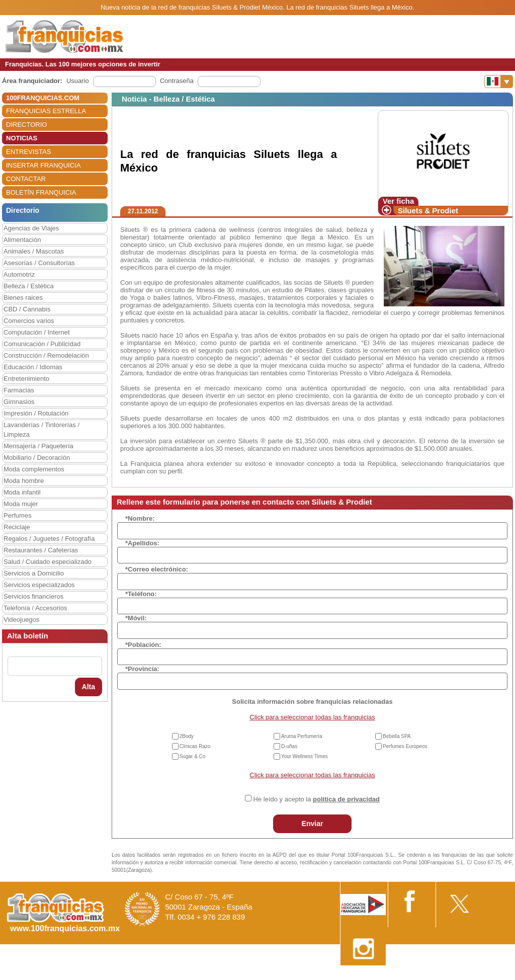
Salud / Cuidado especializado (48, 562)
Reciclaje (17, 527)
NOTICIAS (22, 138)
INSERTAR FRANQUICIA (43, 165)
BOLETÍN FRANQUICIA (41, 192)
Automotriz (19, 274)
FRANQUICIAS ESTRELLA (46, 111)
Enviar (313, 824)
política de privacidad (346, 799)
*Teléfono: (141, 594)
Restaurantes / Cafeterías (41, 550)
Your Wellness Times (305, 756)
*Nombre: (140, 518)
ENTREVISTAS (28, 152)
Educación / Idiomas (33, 367)
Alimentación (22, 240)
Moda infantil (22, 492)
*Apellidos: (142, 543)
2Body (187, 736)
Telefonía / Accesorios (35, 608)
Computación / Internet (37, 332)
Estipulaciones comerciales (427, 976)
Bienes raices (23, 298)
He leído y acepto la (317, 799)
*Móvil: (136, 618)
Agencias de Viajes (31, 228)
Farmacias (19, 390)
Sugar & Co (193, 756)
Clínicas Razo (195, 746)
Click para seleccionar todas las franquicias (312, 717)
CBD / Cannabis (27, 309)
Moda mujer (21, 504)
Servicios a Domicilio (34, 573)
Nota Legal (366, 976)
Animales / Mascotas (34, 251)
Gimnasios (19, 402)
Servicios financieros (33, 596)
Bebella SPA (397, 736)
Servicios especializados (39, 585)
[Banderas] (499, 81)
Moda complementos (34, 469)
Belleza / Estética (29, 286)
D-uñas (289, 746)
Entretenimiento (26, 379)
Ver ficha (399, 201)
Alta (89, 687)
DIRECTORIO (26, 125)
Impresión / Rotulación (36, 413)
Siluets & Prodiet (428, 211)
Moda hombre (24, 481)
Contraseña (177, 81)
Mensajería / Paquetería (38, 446)
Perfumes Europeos (405, 746)
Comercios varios (29, 321)
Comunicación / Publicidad (42, 344)
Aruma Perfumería (302, 736)
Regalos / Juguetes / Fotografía (49, 539)
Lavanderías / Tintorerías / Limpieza (41, 430)
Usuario (78, 81)
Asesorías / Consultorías (39, 263)
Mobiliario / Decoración (37, 458)
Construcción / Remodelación (46, 355)
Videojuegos (21, 620)
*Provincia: (142, 669)
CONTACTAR (26, 179)
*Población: (143, 645)
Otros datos (488, 976)
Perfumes (18, 515)
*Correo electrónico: (157, 569)
